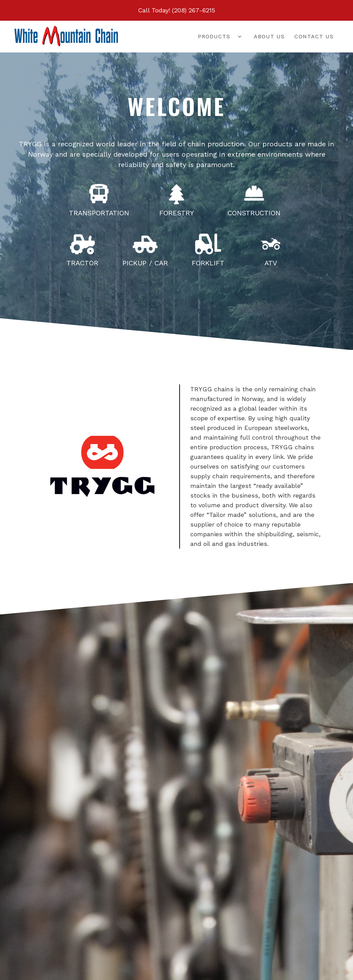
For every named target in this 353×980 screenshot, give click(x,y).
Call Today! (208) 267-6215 (176, 10)
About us (269, 36)
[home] (66, 36)
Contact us (314, 36)
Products (214, 36)
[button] (215, 37)
